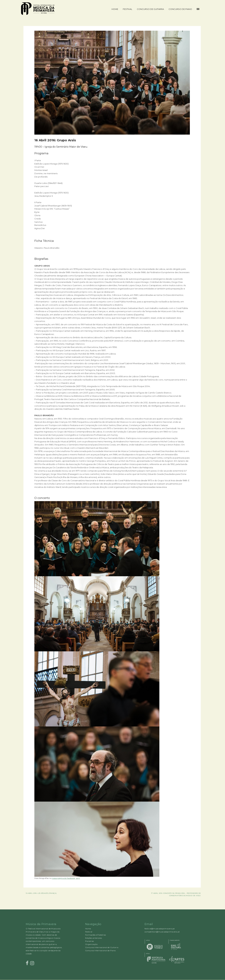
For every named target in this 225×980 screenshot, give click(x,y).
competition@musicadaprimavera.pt (162, 932)
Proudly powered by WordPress (25, 980)
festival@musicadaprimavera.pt (160, 929)
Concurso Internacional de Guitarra (102, 947)
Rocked (28, 980)
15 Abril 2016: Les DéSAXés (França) (41, 893)
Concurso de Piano (180, 9)
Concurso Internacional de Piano (100, 950)
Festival (127, 9)
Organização (91, 944)
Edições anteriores (94, 938)
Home (115, 9)
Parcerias (89, 941)
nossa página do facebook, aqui (66, 878)
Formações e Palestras (96, 935)
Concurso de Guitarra (150, 9)
